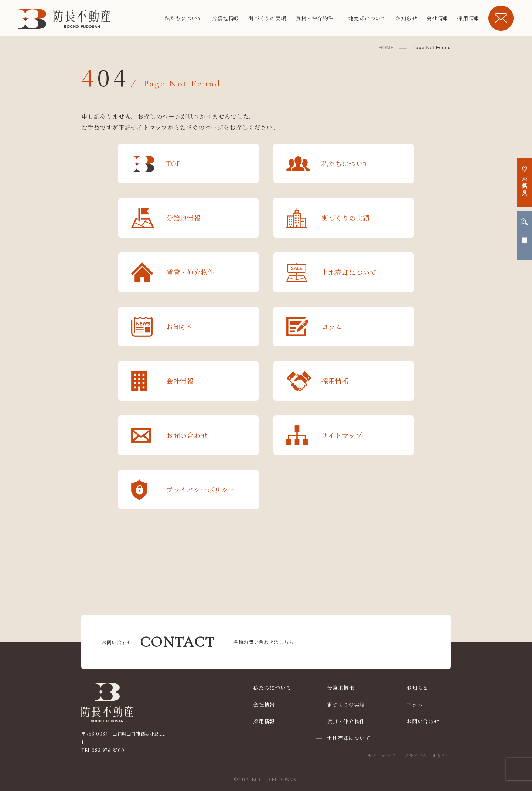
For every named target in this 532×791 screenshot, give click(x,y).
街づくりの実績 (267, 18)
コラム (415, 705)
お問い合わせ (423, 721)
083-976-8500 (108, 750)
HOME (386, 47)
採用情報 (468, 18)
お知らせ (407, 18)
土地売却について (365, 18)
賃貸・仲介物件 (315, 18)
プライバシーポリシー (427, 755)
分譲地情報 (226, 18)
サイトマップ (382, 755)
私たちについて (184, 18)
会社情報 (437, 18)
